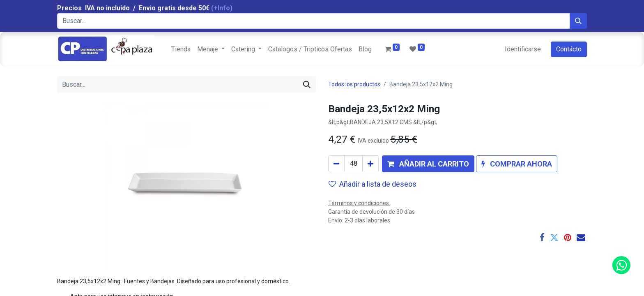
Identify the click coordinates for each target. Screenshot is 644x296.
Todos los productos (354, 84)
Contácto (569, 49)
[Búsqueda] (578, 21)
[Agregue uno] (370, 164)
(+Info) (222, 8)
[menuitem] (181, 49)
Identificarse (523, 49)
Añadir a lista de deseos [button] (373, 184)
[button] (428, 164)
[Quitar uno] (336, 164)
